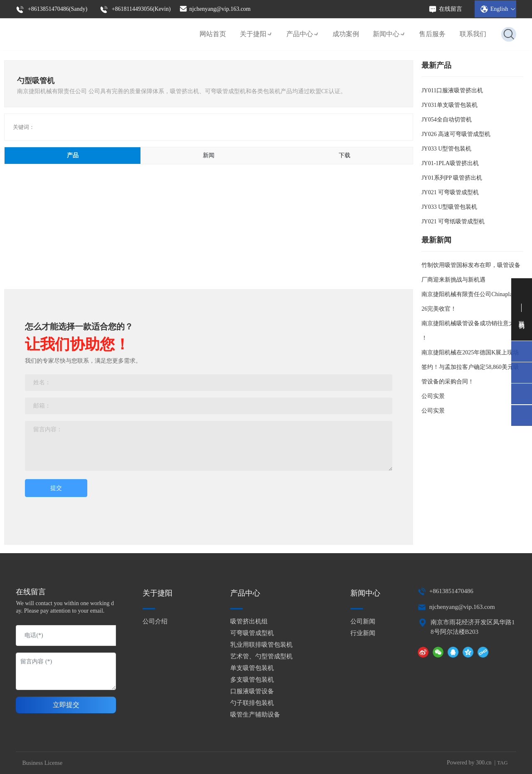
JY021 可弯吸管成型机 (450, 192)
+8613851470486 (451, 591)
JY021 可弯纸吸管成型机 (453, 221)
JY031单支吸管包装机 (449, 105)
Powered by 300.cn (469, 763)
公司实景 (433, 396)
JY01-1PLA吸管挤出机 (450, 163)
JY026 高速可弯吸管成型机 (456, 134)
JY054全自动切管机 (447, 120)
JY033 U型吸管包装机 (449, 207)
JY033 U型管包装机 (446, 149)
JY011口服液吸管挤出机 (452, 90)
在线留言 (445, 9)
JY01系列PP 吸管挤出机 (452, 178)
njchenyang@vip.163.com (215, 8)
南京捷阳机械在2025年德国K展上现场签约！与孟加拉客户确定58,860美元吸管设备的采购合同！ (470, 367)
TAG (502, 763)
